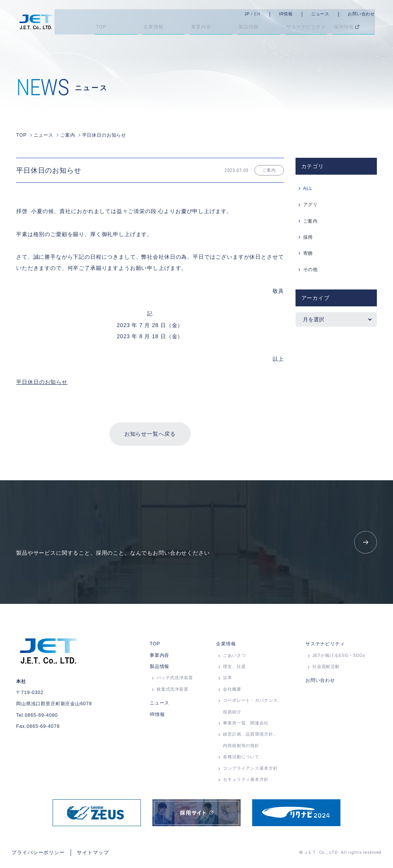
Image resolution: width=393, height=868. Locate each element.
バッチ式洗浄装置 (175, 680)
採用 (308, 236)
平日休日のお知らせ (42, 381)
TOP (155, 646)
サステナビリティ (325, 646)
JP (254, 14)
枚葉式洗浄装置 (173, 691)
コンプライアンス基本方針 (250, 770)
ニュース (327, 14)
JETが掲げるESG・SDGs (339, 658)
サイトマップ (87, 854)
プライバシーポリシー (36, 854)
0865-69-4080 (41, 718)
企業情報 (226, 646)
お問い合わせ (368, 14)
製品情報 (159, 669)
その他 (311, 269)
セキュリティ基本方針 (246, 782)
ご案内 (311, 220)
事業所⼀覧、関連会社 (246, 725)
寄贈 (308, 253)
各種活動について (241, 759)
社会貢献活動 (326, 669)
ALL (308, 188)
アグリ (311, 204)
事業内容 (159, 658)
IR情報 (292, 14)
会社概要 (232, 691)
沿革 (228, 680)
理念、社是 (234, 669)
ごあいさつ (234, 658)
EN (264, 14)
